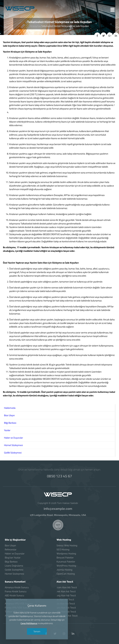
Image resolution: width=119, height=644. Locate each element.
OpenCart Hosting (66, 574)
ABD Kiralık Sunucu (14, 596)
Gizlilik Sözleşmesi (14, 570)
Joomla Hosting (64, 570)
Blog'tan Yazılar (13, 558)
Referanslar (11, 550)
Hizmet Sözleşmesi (14, 574)
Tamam (37, 631)
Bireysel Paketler (65, 558)
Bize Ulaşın (10, 546)
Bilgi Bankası (11, 562)
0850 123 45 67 (59, 476)
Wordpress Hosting (66, 554)
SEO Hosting (63, 550)
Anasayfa (35, 26)
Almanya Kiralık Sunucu (17, 587)
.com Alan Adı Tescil (67, 587)
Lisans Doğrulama (14, 566)
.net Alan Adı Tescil (66, 592)
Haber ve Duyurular (15, 554)
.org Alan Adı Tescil (66, 596)
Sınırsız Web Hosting (67, 546)
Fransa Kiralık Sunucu (16, 592)
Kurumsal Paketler (66, 562)
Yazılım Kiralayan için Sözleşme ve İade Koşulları (27, 52)
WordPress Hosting (66, 566)
